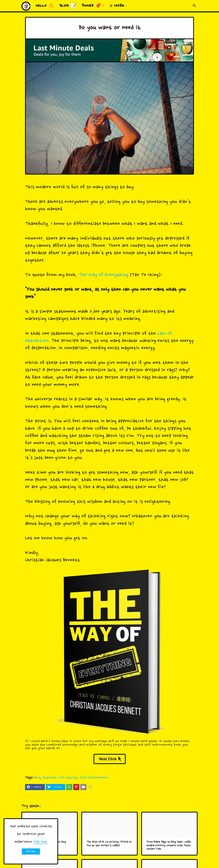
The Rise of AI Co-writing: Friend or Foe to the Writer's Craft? (109, 844)
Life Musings (68, 778)
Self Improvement (94, 778)
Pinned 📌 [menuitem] (92, 6)
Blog (38, 778)
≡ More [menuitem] (117, 6)
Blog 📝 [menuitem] (68, 6)
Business (49, 778)
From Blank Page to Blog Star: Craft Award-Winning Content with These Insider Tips (169, 846)
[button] (194, 6)
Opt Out (40, 842)
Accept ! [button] (31, 852)
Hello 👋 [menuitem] (45, 6)
